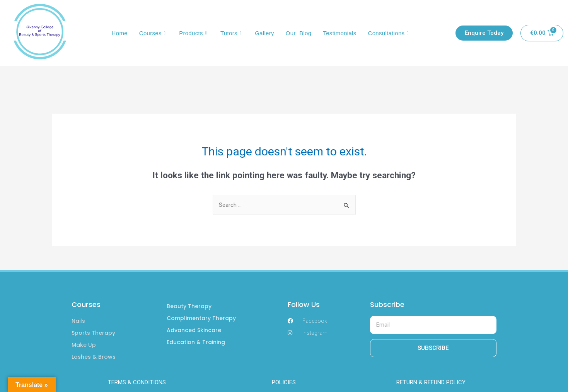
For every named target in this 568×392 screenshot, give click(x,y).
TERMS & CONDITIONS (137, 382)
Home (120, 33)
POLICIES (284, 382)
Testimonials (339, 33)
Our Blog (299, 33)
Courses (153, 33)
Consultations (389, 33)
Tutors (232, 33)
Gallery (264, 33)
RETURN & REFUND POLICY (431, 382)
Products (194, 33)
